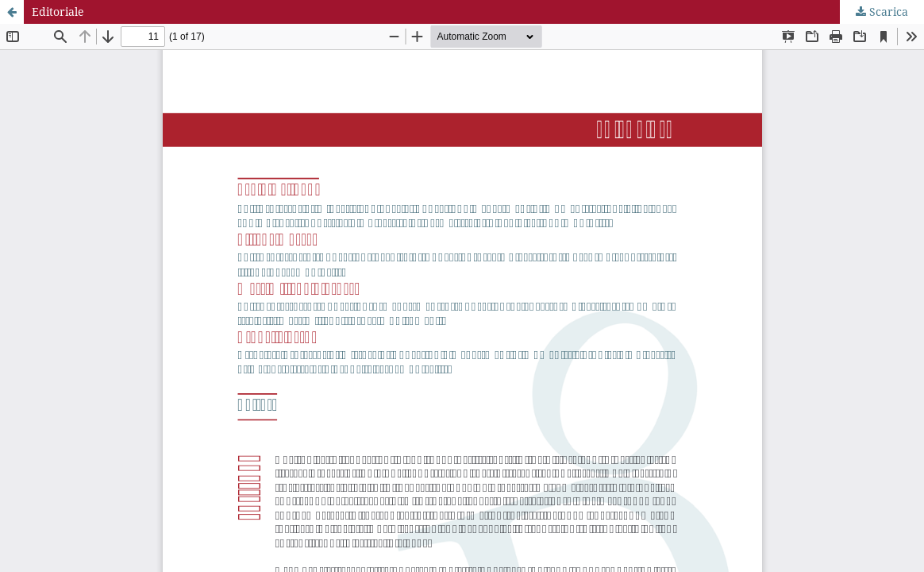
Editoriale (58, 12)
